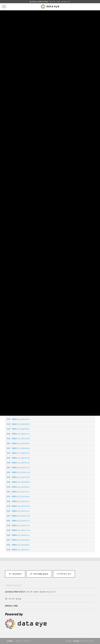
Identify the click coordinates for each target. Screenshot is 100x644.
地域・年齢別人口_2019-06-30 (18, 496)
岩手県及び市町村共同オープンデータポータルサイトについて (30, 592)
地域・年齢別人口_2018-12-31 (18, 525)
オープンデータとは (13, 599)
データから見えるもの (39, 574)
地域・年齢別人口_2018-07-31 (18, 550)
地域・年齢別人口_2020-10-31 (18, 419)
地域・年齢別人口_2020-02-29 (18, 458)
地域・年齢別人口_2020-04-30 (18, 448)
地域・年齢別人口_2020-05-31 (18, 443)
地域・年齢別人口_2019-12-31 (18, 467)
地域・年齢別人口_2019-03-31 (18, 511)
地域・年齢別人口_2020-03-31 (18, 453)
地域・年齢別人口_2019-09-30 (18, 482)
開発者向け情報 (11, 606)
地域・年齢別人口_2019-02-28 (18, 516)
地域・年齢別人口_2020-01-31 (18, 463)
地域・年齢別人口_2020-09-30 (18, 424)
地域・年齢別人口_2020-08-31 (18, 429)
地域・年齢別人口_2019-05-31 (18, 501)
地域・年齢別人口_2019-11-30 (18, 472)
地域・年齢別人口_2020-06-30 (18, 438)
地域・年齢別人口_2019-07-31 (18, 492)
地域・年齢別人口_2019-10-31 (18, 477)
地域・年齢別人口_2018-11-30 (18, 530)
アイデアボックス (64, 574)
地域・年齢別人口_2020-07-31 (18, 434)
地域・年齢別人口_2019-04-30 (18, 506)
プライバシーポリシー (23, 641)
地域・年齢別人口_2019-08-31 (18, 487)
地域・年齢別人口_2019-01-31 (18, 521)
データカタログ (15, 574)
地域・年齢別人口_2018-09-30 (18, 540)
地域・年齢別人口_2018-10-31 (18, 535)
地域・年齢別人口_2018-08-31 (18, 545)
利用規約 (10, 641)
